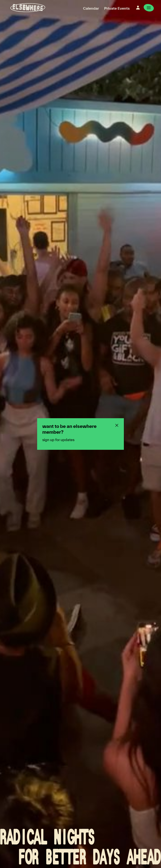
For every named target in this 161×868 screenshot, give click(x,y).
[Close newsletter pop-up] (117, 425)
